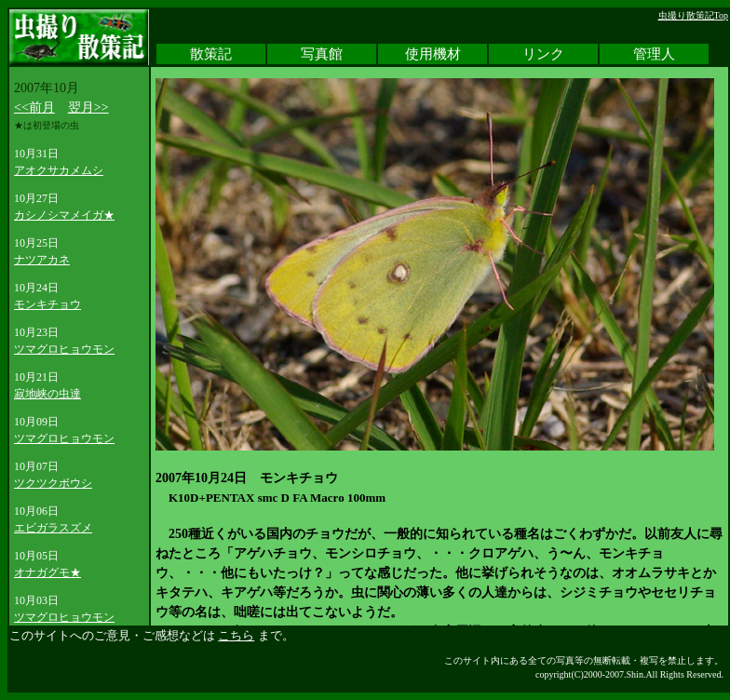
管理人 (654, 54)
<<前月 (34, 108)
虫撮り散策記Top (693, 15)
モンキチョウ (47, 304)
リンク (543, 54)
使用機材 (433, 54)
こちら (236, 635)
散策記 (211, 54)
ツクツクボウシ (53, 483)
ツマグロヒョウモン (64, 349)
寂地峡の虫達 (47, 394)
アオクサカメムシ (59, 170)
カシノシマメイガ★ (64, 215)
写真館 (322, 54)
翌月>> (88, 108)
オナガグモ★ (47, 572)
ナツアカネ (42, 260)
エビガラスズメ (53, 528)
